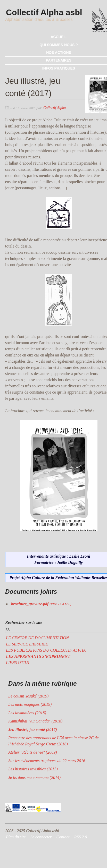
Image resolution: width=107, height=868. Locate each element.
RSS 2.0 (81, 837)
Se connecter (41, 837)
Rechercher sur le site (24, 622)
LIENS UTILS (17, 663)
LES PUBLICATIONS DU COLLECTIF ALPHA (46, 650)
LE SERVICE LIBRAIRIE (27, 644)
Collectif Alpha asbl (44, 12)
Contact (63, 837)
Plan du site (16, 837)
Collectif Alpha (55, 108)
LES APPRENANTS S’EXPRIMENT (38, 656)
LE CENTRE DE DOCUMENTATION (37, 638)
